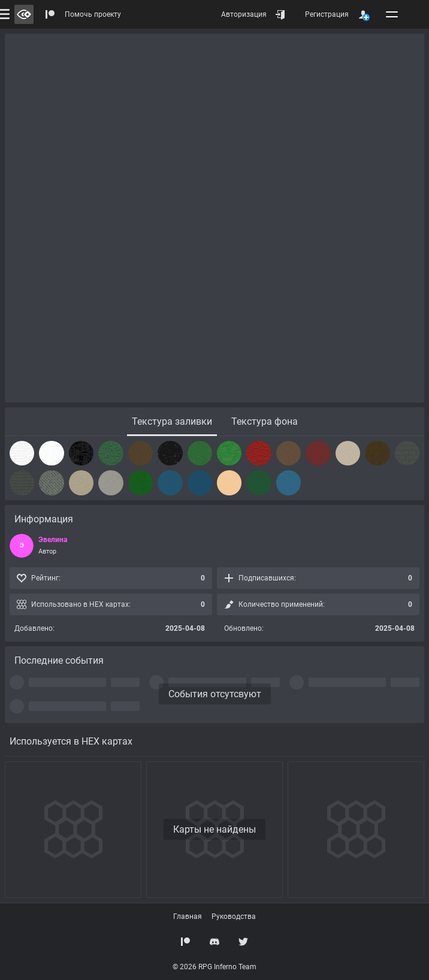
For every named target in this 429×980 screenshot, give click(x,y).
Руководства (234, 917)
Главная (188, 917)
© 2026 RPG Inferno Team (214, 967)
